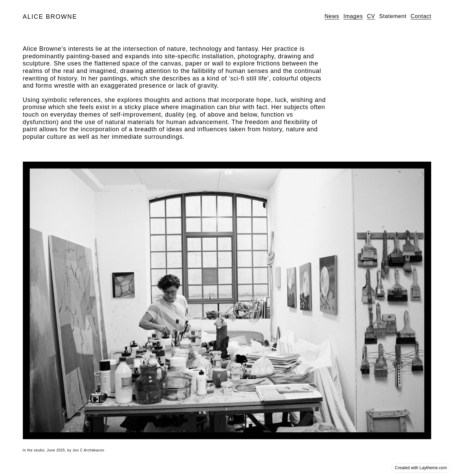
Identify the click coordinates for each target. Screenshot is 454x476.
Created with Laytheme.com (421, 468)
